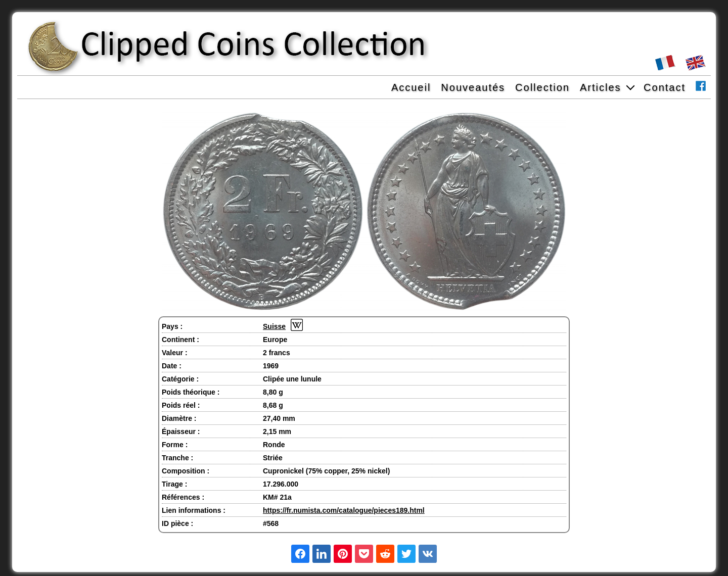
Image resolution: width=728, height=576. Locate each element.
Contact (665, 87)
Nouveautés (473, 87)
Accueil (411, 87)
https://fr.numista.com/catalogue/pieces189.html (344, 510)
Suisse (274, 326)
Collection (542, 87)
